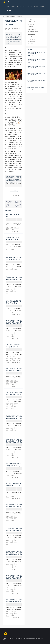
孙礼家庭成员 (31, 24)
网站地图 (5, 636)
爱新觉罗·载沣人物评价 (33, 32)
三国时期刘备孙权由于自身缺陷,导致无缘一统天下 (37, 81)
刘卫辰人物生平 (31, 22)
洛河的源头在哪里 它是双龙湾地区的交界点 (13, 302)
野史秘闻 (36, 6)
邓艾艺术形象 (31, 27)
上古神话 (25, 6)
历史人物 (30, 6)
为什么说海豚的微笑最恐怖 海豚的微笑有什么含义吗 (13, 485)
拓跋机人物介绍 (31, 39)
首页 (8, 6)
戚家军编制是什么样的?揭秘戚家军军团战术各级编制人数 (14, 278)
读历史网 (29, 638)
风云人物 (13, 6)
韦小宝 (20, 123)
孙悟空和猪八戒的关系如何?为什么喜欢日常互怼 (13, 465)
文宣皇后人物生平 (32, 34)
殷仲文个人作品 (31, 37)
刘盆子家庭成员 (31, 42)
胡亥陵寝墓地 (31, 44)
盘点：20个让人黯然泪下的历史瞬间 (36, 87)
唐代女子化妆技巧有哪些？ (13, 216)
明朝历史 (42, 6)
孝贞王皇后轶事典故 (32, 29)
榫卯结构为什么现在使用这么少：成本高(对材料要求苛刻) (14, 238)
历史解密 (19, 6)
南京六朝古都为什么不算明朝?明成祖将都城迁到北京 (14, 258)
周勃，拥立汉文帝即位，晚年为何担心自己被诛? (13, 346)
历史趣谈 (9, 10)
